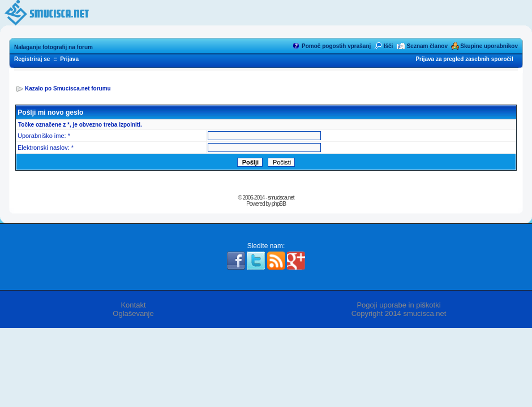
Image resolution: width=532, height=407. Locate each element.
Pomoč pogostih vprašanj (336, 46)
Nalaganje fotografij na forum (53, 47)
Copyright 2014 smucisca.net (399, 313)
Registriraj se (32, 59)
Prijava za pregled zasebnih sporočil (464, 59)
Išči (389, 46)
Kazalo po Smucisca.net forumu (68, 88)
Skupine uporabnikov (489, 46)
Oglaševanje (133, 313)
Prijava (69, 59)
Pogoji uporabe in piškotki (398, 305)
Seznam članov (427, 46)
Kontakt (133, 305)
